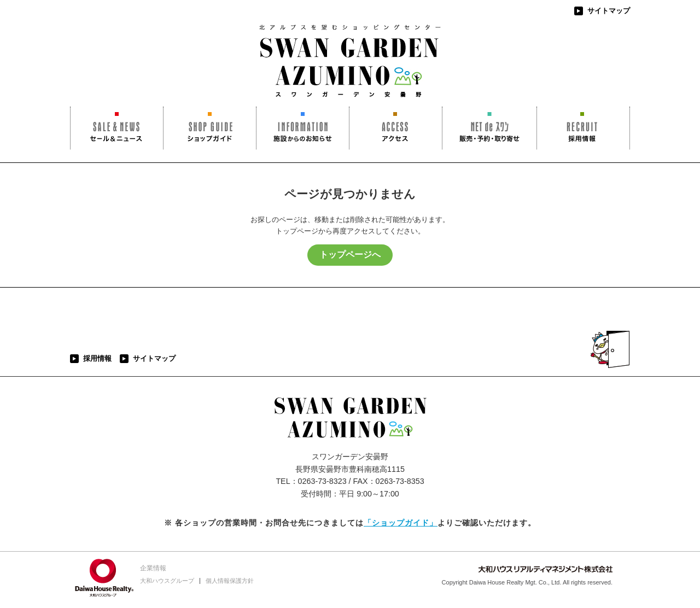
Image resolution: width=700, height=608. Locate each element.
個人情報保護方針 (230, 581)
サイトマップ (609, 11)
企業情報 (153, 568)
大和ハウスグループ (167, 581)
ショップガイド (210, 128)
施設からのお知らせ (303, 128)
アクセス (396, 128)
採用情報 (583, 128)
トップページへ (350, 255)
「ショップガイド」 (401, 523)
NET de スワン (489, 128)
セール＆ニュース (117, 128)
